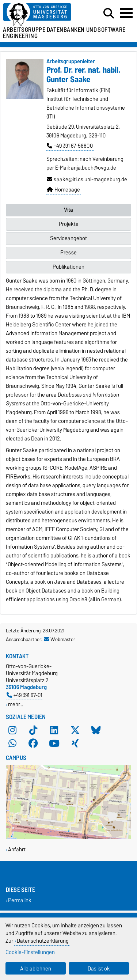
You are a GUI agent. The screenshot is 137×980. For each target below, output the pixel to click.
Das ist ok (99, 968)
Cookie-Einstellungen (30, 952)
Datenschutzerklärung (43, 941)
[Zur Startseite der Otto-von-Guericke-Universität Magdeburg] (42, 15)
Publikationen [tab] (68, 267)
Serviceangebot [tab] (68, 238)
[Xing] (75, 743)
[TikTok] (33, 730)
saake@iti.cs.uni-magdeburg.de (87, 179)
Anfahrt (17, 849)
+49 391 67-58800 (70, 146)
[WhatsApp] (12, 743)
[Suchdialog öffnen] (109, 14)
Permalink (20, 900)
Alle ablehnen (36, 968)
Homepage (63, 190)
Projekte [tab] (69, 224)
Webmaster (60, 639)
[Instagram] (12, 730)
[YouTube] (54, 743)
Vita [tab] (68, 210)
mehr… (16, 704)
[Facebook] (33, 743)
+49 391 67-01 (24, 695)
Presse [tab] (68, 253)
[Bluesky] (96, 730)
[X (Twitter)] (75, 730)
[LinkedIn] (54, 730)
